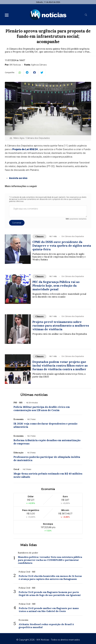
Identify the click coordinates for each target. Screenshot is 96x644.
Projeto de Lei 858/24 (25, 149)
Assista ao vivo (18, 178)
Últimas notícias (34, 395)
